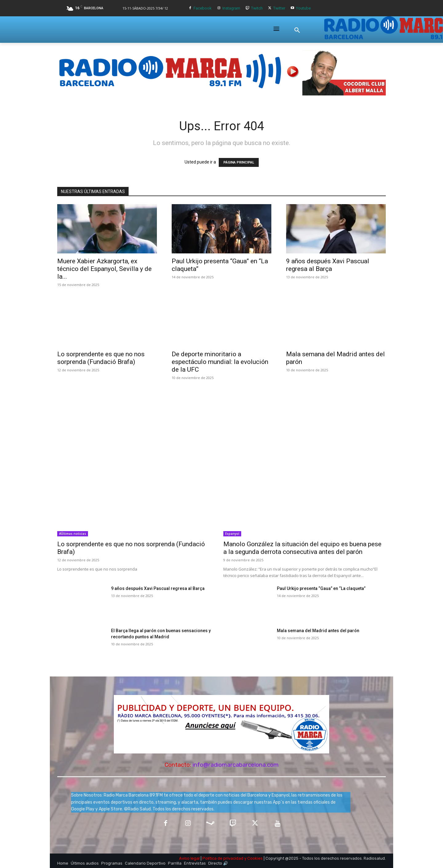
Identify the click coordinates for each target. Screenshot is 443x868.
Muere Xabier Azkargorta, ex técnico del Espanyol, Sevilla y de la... (104, 269)
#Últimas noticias (73, 534)
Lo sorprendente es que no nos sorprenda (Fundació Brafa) (101, 358)
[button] (297, 30)
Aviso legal (189, 858)
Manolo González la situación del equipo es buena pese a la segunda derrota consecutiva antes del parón (302, 548)
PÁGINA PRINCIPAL (239, 162)
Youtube (303, 8)
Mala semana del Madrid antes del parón (318, 631)
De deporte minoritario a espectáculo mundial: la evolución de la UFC (220, 362)
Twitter (279, 8)
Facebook (203, 8)
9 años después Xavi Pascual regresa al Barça (328, 265)
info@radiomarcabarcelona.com (236, 765)
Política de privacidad (223, 858)
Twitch (257, 8)
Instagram (231, 8)
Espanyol (232, 534)
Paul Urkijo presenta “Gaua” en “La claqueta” (321, 588)
